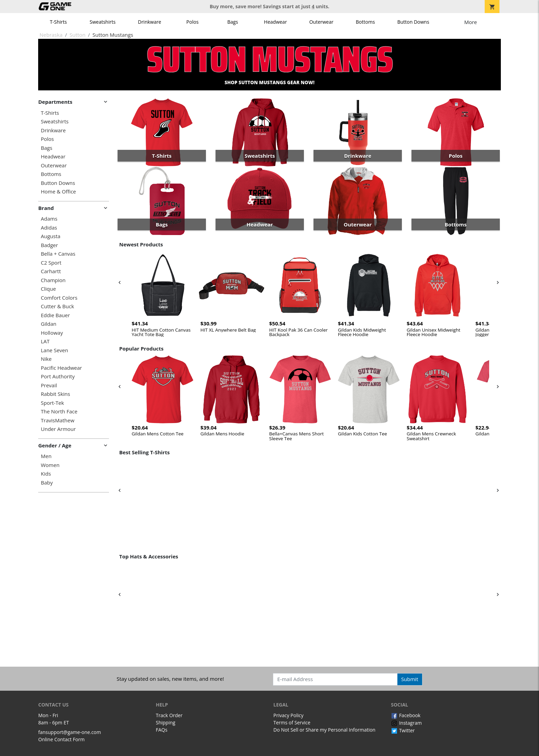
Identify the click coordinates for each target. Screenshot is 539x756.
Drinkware (150, 22)
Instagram (406, 723)
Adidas (49, 228)
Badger (49, 245)
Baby (47, 483)
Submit (410, 679)
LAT (45, 341)
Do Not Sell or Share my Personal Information (324, 730)
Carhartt (51, 271)
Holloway (52, 333)
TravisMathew (58, 420)
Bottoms (365, 22)
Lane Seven (54, 350)
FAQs (162, 730)
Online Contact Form (61, 739)
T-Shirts (58, 22)
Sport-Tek (52, 403)
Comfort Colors (59, 298)
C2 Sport (51, 263)
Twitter (403, 730)
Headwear (276, 22)
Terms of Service (292, 722)
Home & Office (58, 192)
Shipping (166, 722)
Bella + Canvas (58, 254)
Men (46, 456)
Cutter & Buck (58, 306)
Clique (48, 289)
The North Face (59, 412)
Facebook (406, 715)
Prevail (49, 385)
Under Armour (58, 429)
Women (50, 465)
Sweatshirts (103, 22)
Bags (233, 22)
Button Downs (413, 22)
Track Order (169, 715)
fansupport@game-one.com (70, 732)
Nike (46, 359)
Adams (49, 219)
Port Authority (58, 376)
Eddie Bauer (56, 315)
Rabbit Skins (56, 394)
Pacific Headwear (62, 368)
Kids (46, 474)
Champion (53, 280)
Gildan (49, 324)
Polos (192, 22)
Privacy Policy (288, 715)
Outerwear (321, 22)
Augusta (51, 236)
